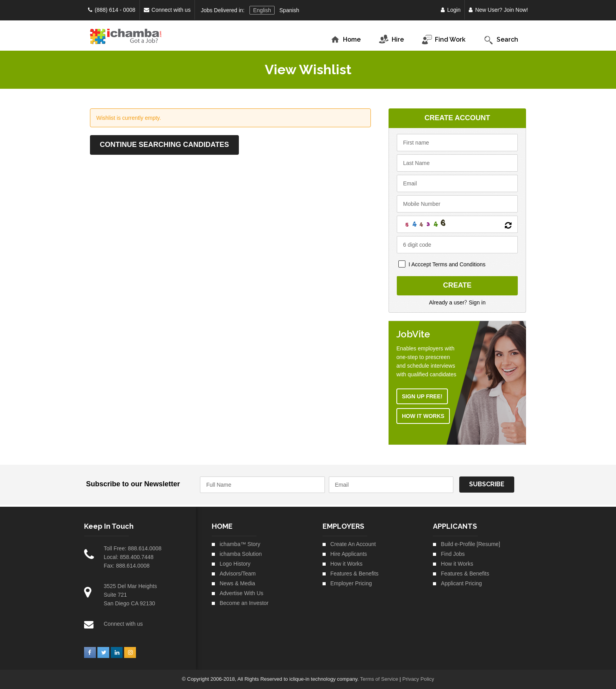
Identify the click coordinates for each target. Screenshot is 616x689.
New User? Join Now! (498, 10)
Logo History (235, 564)
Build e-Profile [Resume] (470, 544)
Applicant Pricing (461, 583)
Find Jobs (453, 554)
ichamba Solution (241, 554)
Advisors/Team (238, 574)
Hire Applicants (349, 554)
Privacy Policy (418, 679)
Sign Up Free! (423, 396)
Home (345, 40)
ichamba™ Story (240, 544)
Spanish (289, 10)
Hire (389, 40)
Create (458, 286)
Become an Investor (244, 603)
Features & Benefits (355, 574)
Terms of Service (379, 679)
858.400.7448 (137, 557)
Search (499, 40)
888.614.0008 (145, 548)
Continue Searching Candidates (164, 145)
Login (451, 10)
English (262, 10)
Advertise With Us (241, 593)
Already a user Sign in (458, 302)
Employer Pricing (351, 583)
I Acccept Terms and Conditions (448, 264)
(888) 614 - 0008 (112, 10)
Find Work (442, 40)
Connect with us (167, 10)
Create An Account (353, 544)
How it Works (424, 416)
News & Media (237, 583)
